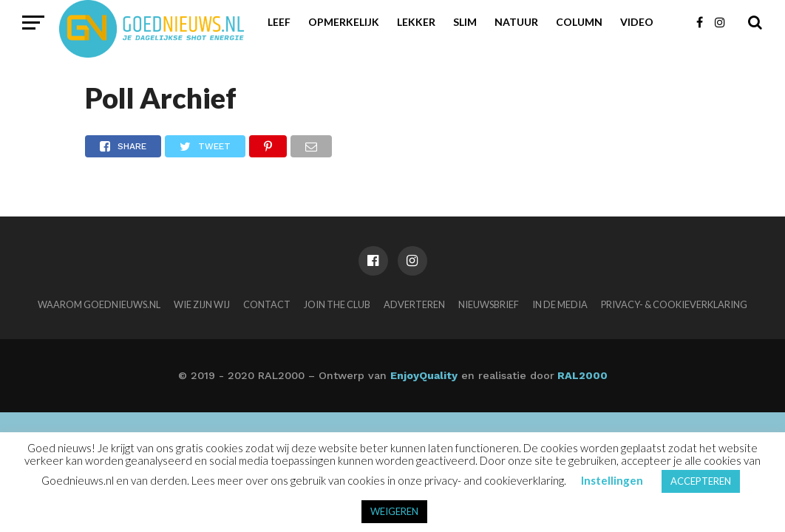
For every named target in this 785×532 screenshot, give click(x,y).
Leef (279, 22)
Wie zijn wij (202, 304)
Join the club (337, 304)
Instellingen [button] (612, 480)
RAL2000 (581, 375)
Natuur (516, 22)
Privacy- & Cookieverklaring (674, 304)
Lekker (416, 22)
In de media (560, 304)
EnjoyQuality (424, 375)
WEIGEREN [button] (394, 511)
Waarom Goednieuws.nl (99, 304)
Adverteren (414, 304)
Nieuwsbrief (489, 304)
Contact (267, 304)
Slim (465, 22)
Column (579, 22)
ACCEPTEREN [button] (701, 481)
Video (637, 22)
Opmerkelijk (344, 22)
